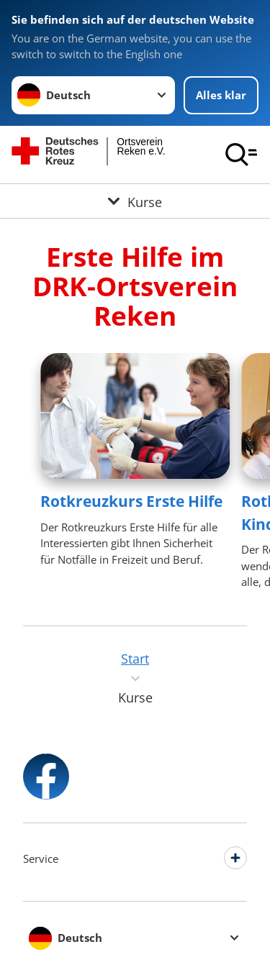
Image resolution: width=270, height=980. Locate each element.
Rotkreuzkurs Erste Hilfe (131, 501)
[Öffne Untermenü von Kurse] (135, 201)
